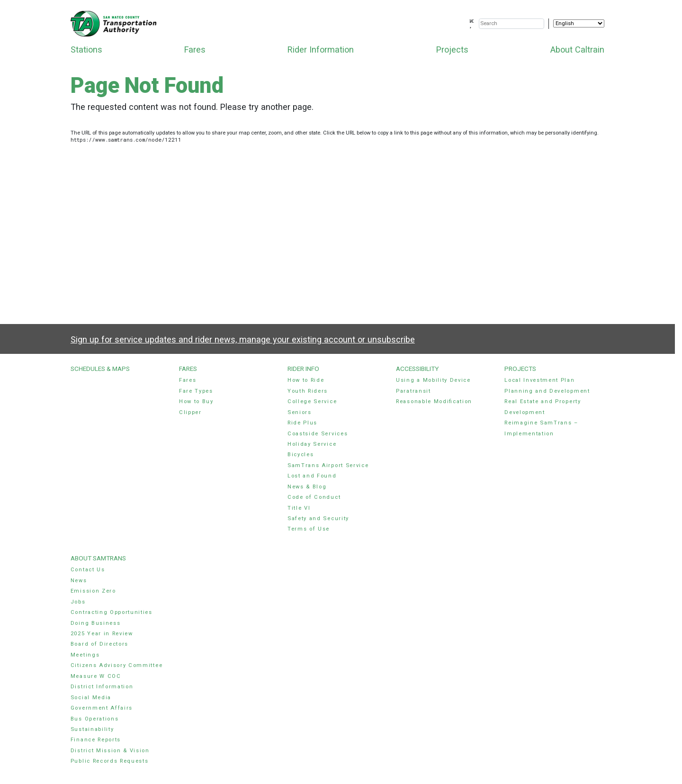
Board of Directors (99, 644)
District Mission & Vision (110, 751)
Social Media (91, 698)
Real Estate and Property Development (543, 407)
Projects (452, 50)
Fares (195, 50)
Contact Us (88, 570)
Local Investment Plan (539, 380)
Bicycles (301, 455)
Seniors (300, 412)
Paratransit (413, 391)
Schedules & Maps (100, 369)
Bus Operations (95, 719)
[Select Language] (579, 23)
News (79, 581)
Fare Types (196, 391)
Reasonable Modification (434, 401)
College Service (312, 401)
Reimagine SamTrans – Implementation (541, 428)
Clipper (190, 412)
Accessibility (417, 369)
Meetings (85, 655)
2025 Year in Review (102, 634)
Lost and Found (312, 476)
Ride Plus (302, 423)
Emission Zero (93, 591)
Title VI (299, 508)
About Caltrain (577, 50)
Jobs (78, 602)
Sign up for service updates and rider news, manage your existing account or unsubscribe (243, 339)
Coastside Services (318, 434)
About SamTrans (98, 558)
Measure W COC (96, 676)
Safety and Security (318, 518)
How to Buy (196, 401)
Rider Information (321, 50)
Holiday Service (312, 444)
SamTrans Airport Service (328, 465)
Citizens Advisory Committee (117, 665)
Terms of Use (309, 529)
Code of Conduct (314, 497)
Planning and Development (547, 391)
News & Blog (307, 487)
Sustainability (92, 729)
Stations (86, 50)
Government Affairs (102, 708)
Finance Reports (96, 740)
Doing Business (96, 623)
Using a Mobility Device (433, 380)
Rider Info (303, 369)
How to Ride (306, 380)
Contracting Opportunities (112, 612)
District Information (102, 687)
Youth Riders (308, 391)
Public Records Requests (110, 761)
